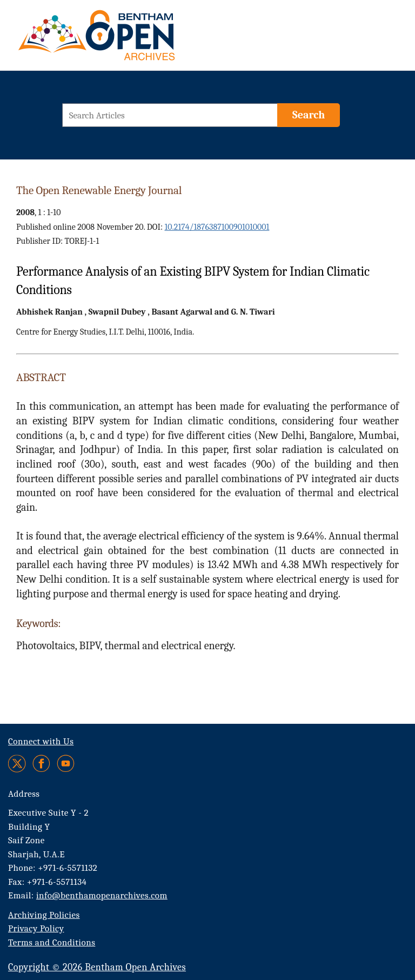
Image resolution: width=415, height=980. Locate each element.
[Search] (309, 115)
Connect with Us (41, 741)
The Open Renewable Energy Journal (99, 190)
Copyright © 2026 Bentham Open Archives (97, 967)
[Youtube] (66, 764)
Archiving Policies (44, 915)
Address (24, 794)
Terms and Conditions (52, 942)
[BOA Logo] (128, 40)
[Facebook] (41, 764)
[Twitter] (18, 764)
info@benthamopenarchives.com (102, 895)
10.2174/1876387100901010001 (217, 227)
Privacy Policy (36, 928)
